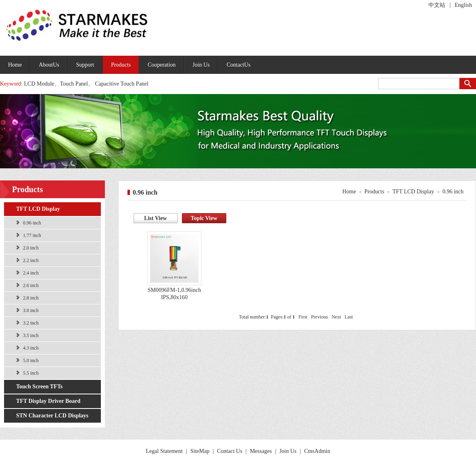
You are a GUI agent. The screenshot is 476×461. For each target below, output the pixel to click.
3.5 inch (31, 335)
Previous (319, 317)
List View (155, 218)
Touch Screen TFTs (39, 387)
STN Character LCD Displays (52, 416)
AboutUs (49, 65)
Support (85, 65)
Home (15, 65)
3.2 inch (31, 323)
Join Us (201, 65)
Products (121, 65)
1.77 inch (32, 235)
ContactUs (239, 65)
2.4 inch (31, 273)
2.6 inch (31, 285)
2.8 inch (31, 298)
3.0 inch (31, 310)
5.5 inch (31, 373)
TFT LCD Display (38, 209)
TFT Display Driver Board (48, 401)
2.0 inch (31, 248)
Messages (261, 451)
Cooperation (162, 65)
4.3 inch (31, 348)
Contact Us (230, 451)
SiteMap (200, 451)
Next (336, 317)
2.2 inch (31, 260)
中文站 (437, 5)
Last (349, 317)
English (463, 5)
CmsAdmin (317, 451)
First (303, 317)
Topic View (204, 218)
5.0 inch (31, 360)
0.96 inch (32, 223)
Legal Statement (164, 451)
